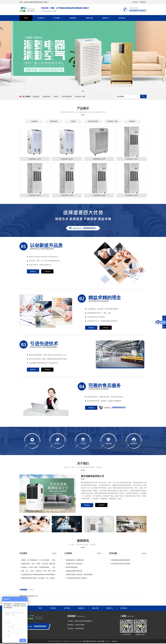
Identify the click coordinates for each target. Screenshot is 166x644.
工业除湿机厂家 (33, 597)
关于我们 (135, 2)
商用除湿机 (46, 96)
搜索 (143, 96)
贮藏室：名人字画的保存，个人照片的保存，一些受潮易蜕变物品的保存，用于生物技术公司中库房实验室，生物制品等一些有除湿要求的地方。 (39, 561)
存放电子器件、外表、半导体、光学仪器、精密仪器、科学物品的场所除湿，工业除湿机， (39, 564)
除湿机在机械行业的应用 (74, 572)
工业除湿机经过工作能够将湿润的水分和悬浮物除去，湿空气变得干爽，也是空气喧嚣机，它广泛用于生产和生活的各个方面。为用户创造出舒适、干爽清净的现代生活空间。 (39, 575)
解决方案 (89, 18)
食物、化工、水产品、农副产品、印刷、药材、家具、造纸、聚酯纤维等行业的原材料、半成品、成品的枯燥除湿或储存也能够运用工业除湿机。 (39, 572)
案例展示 (73, 18)
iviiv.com (115, 642)
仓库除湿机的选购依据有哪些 (120, 561)
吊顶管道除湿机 (66, 96)
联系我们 (143, 2)
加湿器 (56, 96)
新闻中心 (106, 18)
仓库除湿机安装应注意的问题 (120, 564)
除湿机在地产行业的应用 (74, 564)
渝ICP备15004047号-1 (90, 642)
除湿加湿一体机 (80, 96)
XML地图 (101, 642)
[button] (81, 91)
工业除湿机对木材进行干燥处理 (76, 579)
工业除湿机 (36, 96)
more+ (55, 554)
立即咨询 (101, 506)
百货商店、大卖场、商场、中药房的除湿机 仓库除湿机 (39, 568)
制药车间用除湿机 (72, 568)
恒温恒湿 (132, 121)
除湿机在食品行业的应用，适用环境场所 (79, 575)
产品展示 (41, 18)
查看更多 (87, 506)
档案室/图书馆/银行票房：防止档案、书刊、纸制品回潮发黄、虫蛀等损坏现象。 (39, 579)
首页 (26, 18)
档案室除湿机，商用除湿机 (75, 561)
